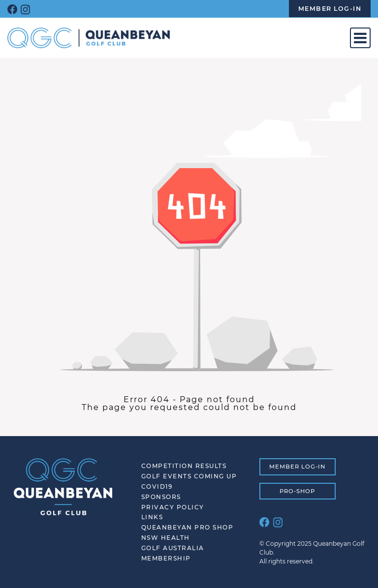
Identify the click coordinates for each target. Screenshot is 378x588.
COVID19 (157, 486)
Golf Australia (173, 548)
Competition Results (184, 466)
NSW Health (166, 538)
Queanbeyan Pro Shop (188, 527)
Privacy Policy (173, 507)
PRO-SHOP (297, 491)
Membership (166, 558)
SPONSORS (161, 497)
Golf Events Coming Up (189, 476)
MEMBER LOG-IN (297, 467)
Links (152, 517)
